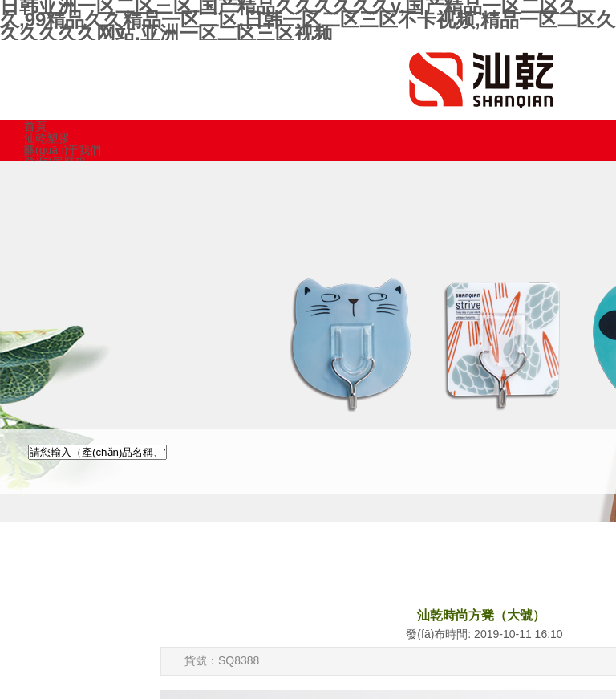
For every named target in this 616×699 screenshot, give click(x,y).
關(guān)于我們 (63, 150)
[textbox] (97, 452)
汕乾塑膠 (47, 138)
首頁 (35, 126)
